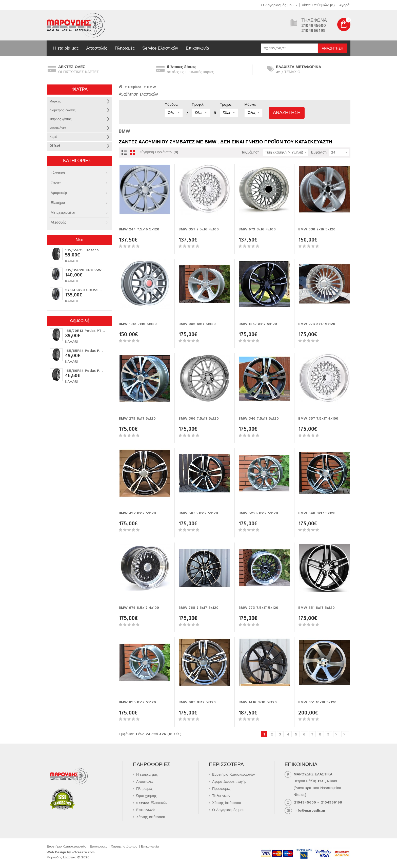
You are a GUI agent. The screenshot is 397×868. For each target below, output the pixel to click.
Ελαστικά (58, 173)
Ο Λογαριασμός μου (228, 810)
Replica (135, 87)
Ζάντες (56, 183)
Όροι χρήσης (146, 796)
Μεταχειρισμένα (63, 213)
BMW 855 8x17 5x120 (137, 702)
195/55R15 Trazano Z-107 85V (91, 250)
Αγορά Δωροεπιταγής (229, 782)
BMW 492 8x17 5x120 (137, 513)
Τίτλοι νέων (221, 796)
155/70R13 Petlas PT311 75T (90, 331)
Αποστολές (97, 48)
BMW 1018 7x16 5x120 (138, 324)
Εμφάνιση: (319, 153)
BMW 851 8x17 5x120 (316, 608)
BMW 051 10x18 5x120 (317, 702)
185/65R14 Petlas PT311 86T (90, 351)
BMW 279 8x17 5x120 (137, 419)
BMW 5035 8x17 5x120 (198, 513)
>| (345, 734)
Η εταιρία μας (66, 48)
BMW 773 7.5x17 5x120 (258, 608)
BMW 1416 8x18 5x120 (258, 702)
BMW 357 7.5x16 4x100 (199, 229)
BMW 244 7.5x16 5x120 (139, 229)
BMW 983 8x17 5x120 (197, 702)
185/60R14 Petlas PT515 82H (91, 371)
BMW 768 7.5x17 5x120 (198, 608)
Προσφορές (221, 789)
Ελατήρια (58, 203)
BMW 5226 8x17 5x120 (258, 513)
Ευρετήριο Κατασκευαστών (234, 775)
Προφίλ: (198, 105)
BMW (152, 87)
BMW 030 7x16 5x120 (317, 229)
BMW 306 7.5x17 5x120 (199, 419)
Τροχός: (226, 105)
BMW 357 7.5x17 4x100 (318, 419)
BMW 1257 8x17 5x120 (258, 324)
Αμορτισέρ (59, 193)
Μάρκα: (250, 105)
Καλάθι (72, 261)
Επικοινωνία (197, 48)
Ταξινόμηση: (251, 153)
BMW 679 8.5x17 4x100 (139, 608)
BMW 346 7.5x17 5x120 (259, 419)
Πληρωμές (125, 48)
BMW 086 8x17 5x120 (197, 324)
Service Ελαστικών (160, 48)
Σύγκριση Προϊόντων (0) (159, 152)
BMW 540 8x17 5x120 (317, 513)
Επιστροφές (99, 847)
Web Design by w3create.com (71, 852)
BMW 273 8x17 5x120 (317, 324)
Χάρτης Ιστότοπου (151, 817)
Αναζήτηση (333, 49)
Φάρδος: (171, 105)
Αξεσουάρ (58, 223)
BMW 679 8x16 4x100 (257, 229)
